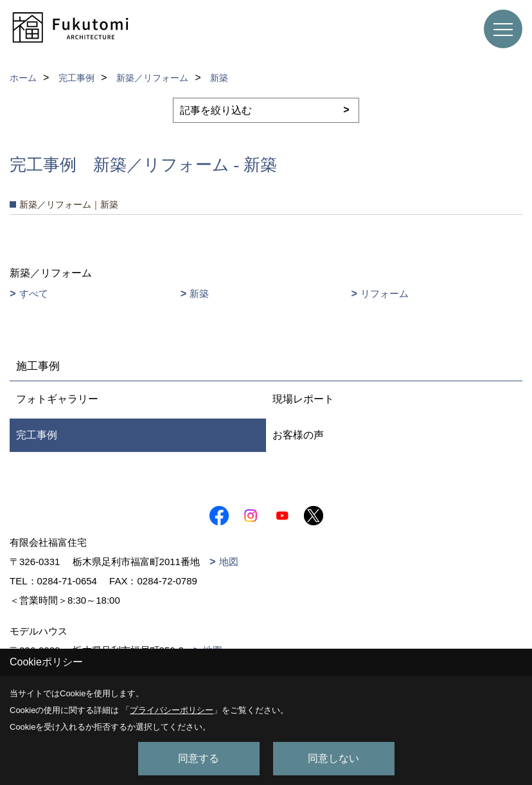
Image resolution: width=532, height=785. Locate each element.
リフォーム (385, 293)
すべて (34, 293)
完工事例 (37, 435)
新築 (199, 293)
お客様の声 (298, 435)
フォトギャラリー (57, 399)
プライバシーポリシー (172, 710)
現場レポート (303, 399)
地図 (229, 562)
